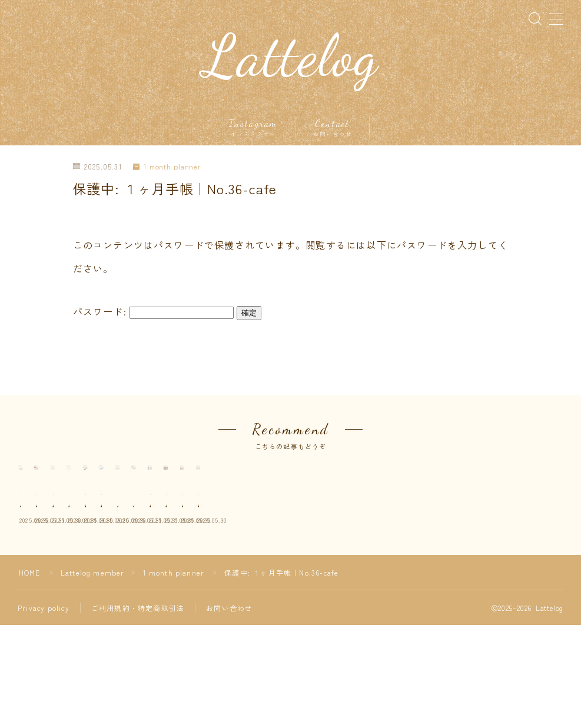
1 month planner (168, 168)
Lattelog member (93, 675)
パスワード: (153, 313)
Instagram (253, 129)
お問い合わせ (229, 711)
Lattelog (290, 57)
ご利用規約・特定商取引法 (138, 711)
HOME (30, 675)
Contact (333, 129)
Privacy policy (44, 711)
